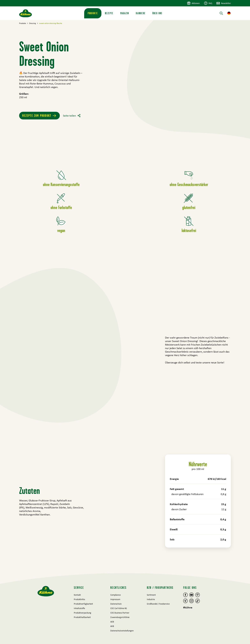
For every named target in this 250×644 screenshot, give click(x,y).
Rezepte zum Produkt (37, 116)
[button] (229, 13)
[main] (125, 297)
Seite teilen (69, 116)
